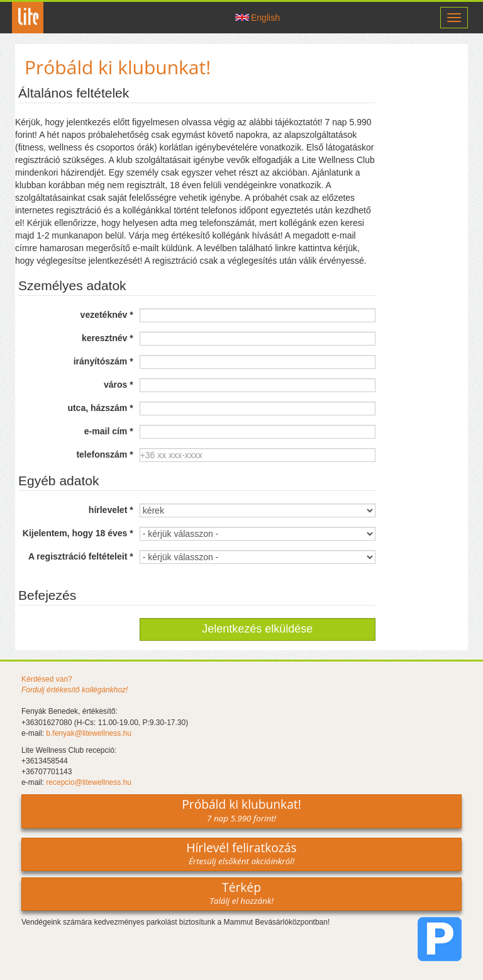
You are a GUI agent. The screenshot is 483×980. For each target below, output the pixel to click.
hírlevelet (111, 510)
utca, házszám (100, 408)
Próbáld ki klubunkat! (241, 809)
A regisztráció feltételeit (81, 556)
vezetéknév (107, 315)
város (119, 385)
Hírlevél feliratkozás (241, 853)
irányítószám (103, 361)
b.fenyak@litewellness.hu (89, 733)
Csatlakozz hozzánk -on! (213, 18)
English (265, 18)
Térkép (241, 893)
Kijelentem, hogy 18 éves (78, 533)
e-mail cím (109, 431)
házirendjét (82, 172)
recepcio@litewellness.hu (89, 782)
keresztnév (108, 338)
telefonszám (104, 454)
